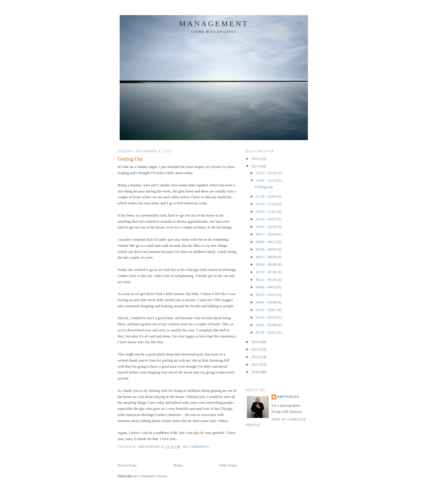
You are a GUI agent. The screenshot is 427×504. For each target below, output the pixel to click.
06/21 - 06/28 (267, 279)
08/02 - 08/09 (267, 264)
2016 (255, 159)
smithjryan (288, 397)
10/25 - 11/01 (267, 211)
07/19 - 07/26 (267, 272)
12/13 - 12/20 (267, 173)
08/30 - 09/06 (267, 249)
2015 (255, 166)
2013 (255, 349)
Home (178, 465)
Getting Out (130, 159)
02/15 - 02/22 (267, 317)
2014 (255, 342)
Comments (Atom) (153, 476)
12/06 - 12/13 (267, 180)
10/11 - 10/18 (267, 227)
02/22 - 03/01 (267, 310)
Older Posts (228, 465)
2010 (255, 372)
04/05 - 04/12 (267, 287)
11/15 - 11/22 (266, 204)
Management (214, 24)
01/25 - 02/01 (267, 332)
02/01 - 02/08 (267, 325)
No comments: (197, 447)
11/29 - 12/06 (267, 196)
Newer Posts (127, 465)
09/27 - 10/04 (267, 234)
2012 (255, 357)
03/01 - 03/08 (267, 302)
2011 (255, 364)
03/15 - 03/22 (267, 295)
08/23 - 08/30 (267, 257)
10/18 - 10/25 (267, 219)
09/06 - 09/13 (267, 242)
